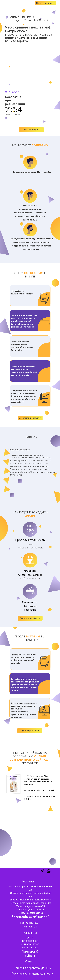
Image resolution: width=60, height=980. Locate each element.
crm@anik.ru (30, 927)
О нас (29, 961)
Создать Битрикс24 (30, 917)
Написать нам (29, 923)
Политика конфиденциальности (32, 974)
